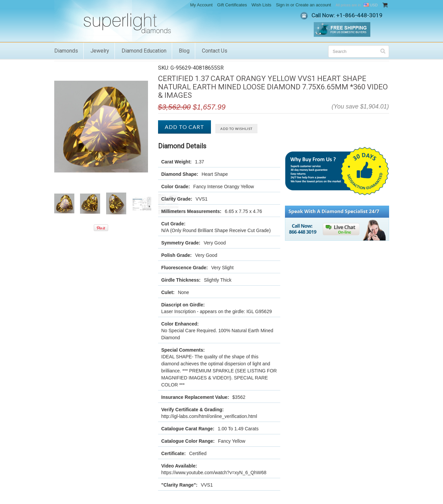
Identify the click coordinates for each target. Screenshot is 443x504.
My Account (201, 5)
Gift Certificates (232, 5)
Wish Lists (261, 5)
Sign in (283, 5)
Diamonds (66, 51)
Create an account (313, 5)
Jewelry (100, 51)
